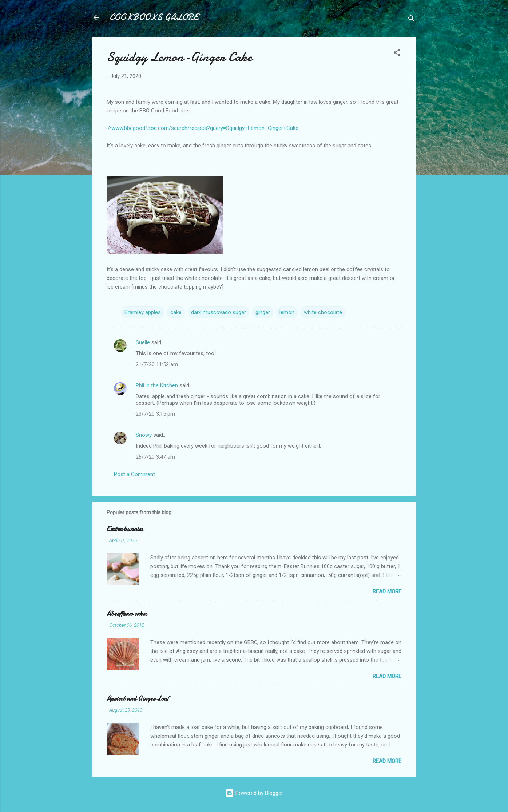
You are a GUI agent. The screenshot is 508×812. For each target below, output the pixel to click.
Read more (387, 591)
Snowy (144, 435)
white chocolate (323, 312)
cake (176, 312)
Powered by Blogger (254, 793)
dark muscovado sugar (219, 312)
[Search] (412, 20)
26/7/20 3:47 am (155, 457)
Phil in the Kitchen (157, 385)
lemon (287, 312)
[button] (397, 54)
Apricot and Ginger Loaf (138, 699)
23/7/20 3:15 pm (155, 414)
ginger (263, 312)
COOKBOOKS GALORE (154, 17)
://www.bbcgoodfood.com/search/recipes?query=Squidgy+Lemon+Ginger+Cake (203, 128)
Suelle (143, 342)
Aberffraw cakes (127, 614)
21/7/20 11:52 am (157, 364)
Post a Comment (134, 474)
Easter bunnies (125, 529)
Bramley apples (143, 312)
